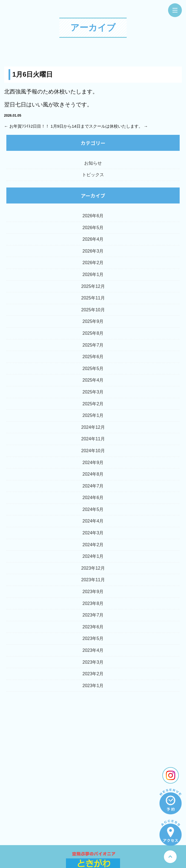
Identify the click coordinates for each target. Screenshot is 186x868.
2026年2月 (93, 263)
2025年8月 (93, 333)
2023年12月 (93, 568)
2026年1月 (93, 274)
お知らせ (93, 163)
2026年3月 (93, 251)
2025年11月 (93, 298)
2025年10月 (93, 310)
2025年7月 (93, 345)
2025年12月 (93, 286)
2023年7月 (93, 615)
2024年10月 (93, 451)
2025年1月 (93, 415)
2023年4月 (93, 650)
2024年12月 (93, 427)
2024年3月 (93, 533)
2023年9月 (93, 592)
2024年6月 (93, 498)
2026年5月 (93, 228)
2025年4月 (93, 380)
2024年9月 (93, 463)
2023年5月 (93, 638)
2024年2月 (93, 545)
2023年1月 (93, 686)
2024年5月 (93, 509)
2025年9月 (93, 321)
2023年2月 (93, 674)
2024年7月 (93, 486)
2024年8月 (93, 474)
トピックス (93, 175)
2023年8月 (93, 603)
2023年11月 (93, 580)
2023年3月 (93, 662)
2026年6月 (93, 216)
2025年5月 (93, 369)
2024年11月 (93, 439)
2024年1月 (93, 556)
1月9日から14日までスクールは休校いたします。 (96, 126)
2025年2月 (93, 404)
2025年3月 (93, 392)
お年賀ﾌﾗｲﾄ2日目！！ (29, 126)
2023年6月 (93, 627)
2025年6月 (93, 357)
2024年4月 (93, 521)
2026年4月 (93, 239)
